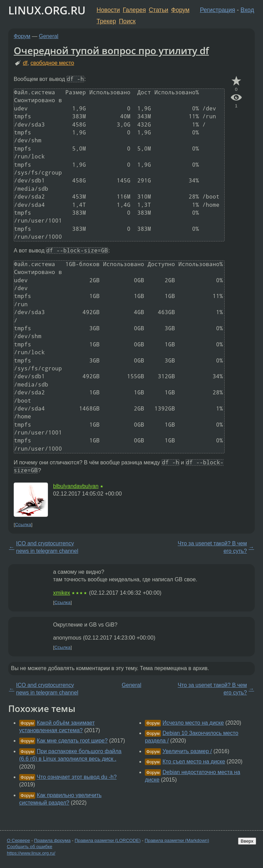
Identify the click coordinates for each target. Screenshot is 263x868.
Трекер (106, 21)
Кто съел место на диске (194, 762)
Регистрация (218, 10)
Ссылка (23, 525)
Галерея (134, 10)
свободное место (52, 63)
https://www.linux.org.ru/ (31, 853)
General (49, 36)
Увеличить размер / (187, 751)
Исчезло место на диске (193, 723)
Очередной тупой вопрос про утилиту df (111, 50)
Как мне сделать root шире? (72, 741)
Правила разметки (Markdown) (177, 840)
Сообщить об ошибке (30, 847)
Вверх (247, 841)
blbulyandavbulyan (76, 486)
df (25, 63)
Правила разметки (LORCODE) (108, 840)
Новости (108, 10)
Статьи (158, 10)
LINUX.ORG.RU (47, 10)
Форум (180, 10)
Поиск (127, 21)
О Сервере (18, 840)
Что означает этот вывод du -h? (77, 777)
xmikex (62, 593)
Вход (247, 10)
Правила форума (53, 840)
